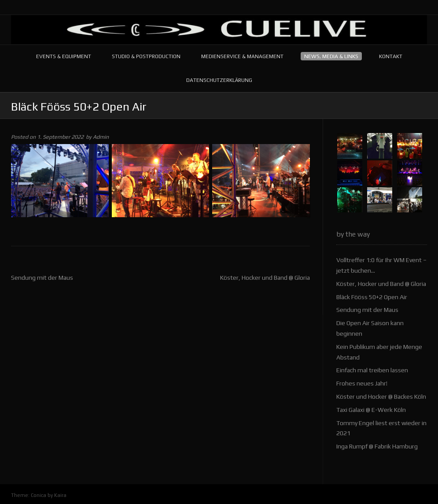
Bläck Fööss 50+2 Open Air (372, 297)
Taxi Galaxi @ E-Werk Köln (371, 410)
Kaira (60, 495)
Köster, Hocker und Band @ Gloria (265, 278)
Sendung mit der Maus (42, 278)
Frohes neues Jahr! (362, 383)
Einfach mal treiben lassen (372, 370)
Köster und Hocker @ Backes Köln (381, 397)
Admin (101, 137)
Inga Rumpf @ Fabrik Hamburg (377, 446)
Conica (39, 495)
